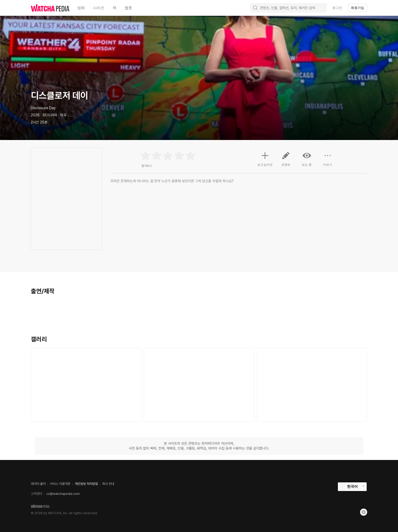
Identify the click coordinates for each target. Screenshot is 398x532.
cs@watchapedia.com (63, 494)
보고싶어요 (265, 158)
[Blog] (364, 512)
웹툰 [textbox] (128, 8)
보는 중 (307, 159)
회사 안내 (108, 484)
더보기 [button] (328, 161)
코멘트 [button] (286, 161)
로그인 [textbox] (337, 8)
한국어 (352, 486)
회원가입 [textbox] (357, 8)
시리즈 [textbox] (99, 8)
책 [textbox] (115, 8)
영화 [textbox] (81, 8)
